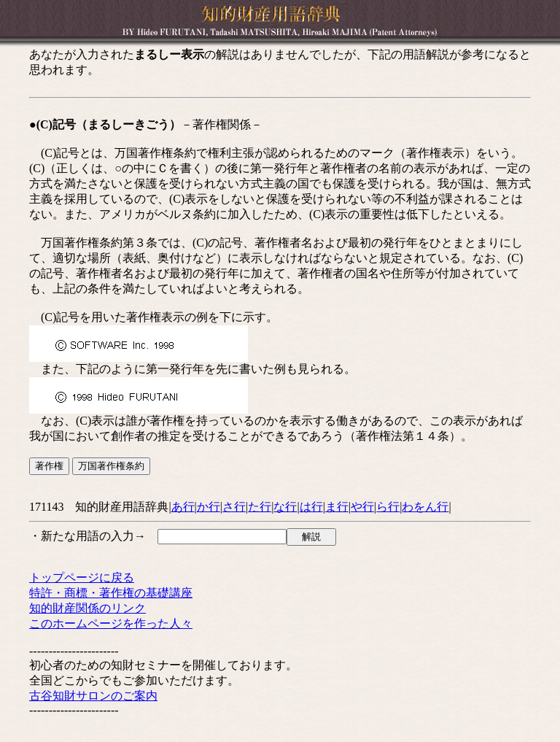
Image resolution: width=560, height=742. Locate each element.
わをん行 (425, 507)
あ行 (183, 507)
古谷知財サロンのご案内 (93, 696)
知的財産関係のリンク (87, 608)
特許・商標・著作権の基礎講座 (111, 593)
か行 (209, 507)
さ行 (234, 507)
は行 (311, 507)
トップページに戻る (82, 577)
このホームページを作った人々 (111, 623)
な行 (285, 507)
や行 (362, 507)
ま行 (337, 507)
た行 (260, 507)
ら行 (388, 507)
